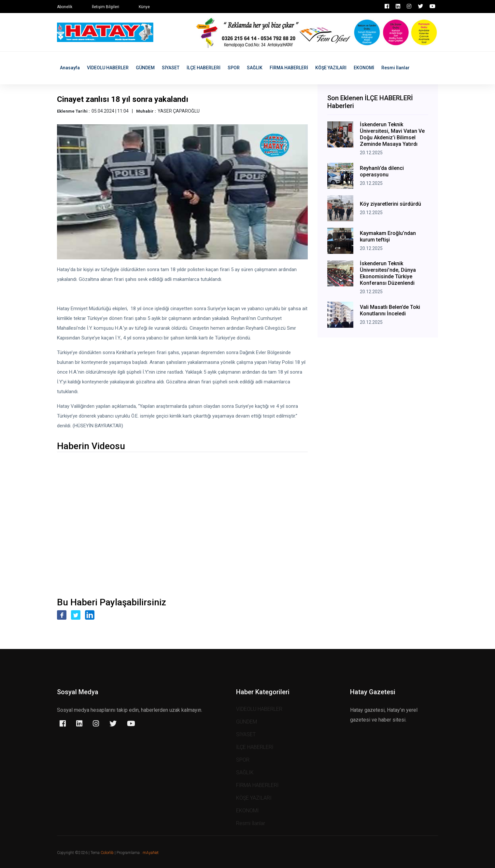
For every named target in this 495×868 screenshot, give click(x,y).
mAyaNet (151, 853)
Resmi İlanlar (396, 68)
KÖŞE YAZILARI (331, 68)
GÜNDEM (145, 68)
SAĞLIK (255, 68)
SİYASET (171, 68)
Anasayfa (70, 68)
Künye (144, 7)
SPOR (234, 68)
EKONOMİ (364, 68)
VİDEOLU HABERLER (108, 68)
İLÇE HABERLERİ (204, 68)
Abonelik (65, 7)
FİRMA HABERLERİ (289, 68)
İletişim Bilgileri (106, 7)
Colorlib (107, 853)
